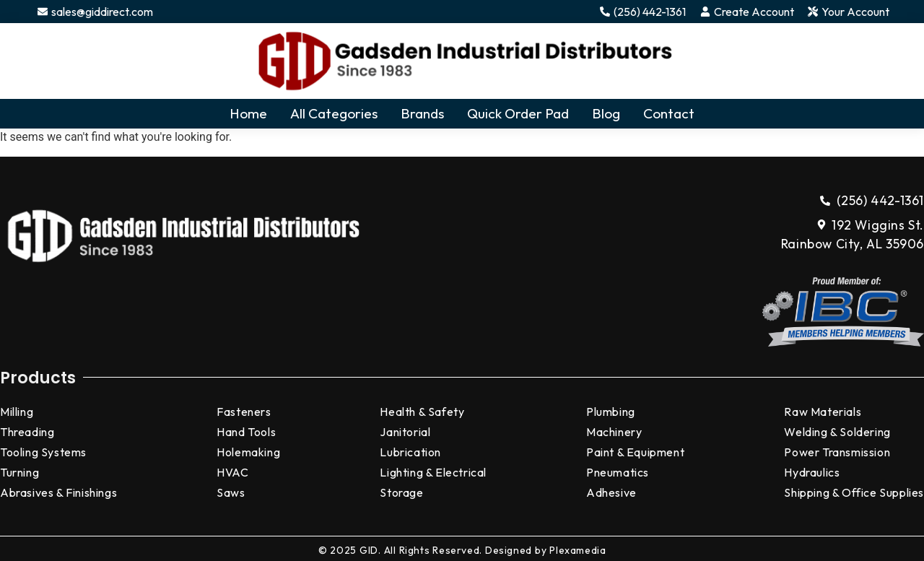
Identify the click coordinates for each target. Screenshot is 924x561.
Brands (422, 113)
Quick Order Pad (518, 113)
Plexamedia (577, 550)
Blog (606, 113)
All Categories (334, 113)
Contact (669, 113)
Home (248, 113)
